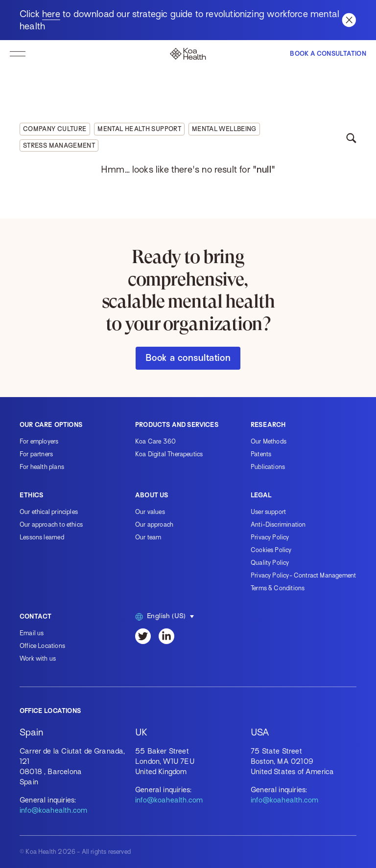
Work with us (38, 658)
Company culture (55, 129)
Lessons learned (42, 537)
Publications (268, 467)
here (51, 14)
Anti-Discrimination (278, 524)
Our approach (154, 524)
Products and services (177, 425)
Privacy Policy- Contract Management (303, 575)
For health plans (42, 467)
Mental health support (139, 129)
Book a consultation (188, 358)
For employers (39, 441)
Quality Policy (270, 563)
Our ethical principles (49, 512)
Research (268, 425)
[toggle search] (351, 137)
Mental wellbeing (224, 129)
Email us (32, 633)
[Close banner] (349, 20)
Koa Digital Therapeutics (169, 454)
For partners (36, 454)
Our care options (51, 425)
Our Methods (269, 441)
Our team (148, 537)
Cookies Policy (271, 550)
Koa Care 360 (155, 441)
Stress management (59, 145)
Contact (35, 616)
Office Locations (42, 646)
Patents (261, 454)
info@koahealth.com (53, 810)
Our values (150, 512)
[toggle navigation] (18, 54)
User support (268, 512)
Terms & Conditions (278, 588)
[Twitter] (143, 636)
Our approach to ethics (51, 524)
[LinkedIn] (166, 636)
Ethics (31, 495)
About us (152, 495)
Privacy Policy (270, 537)
